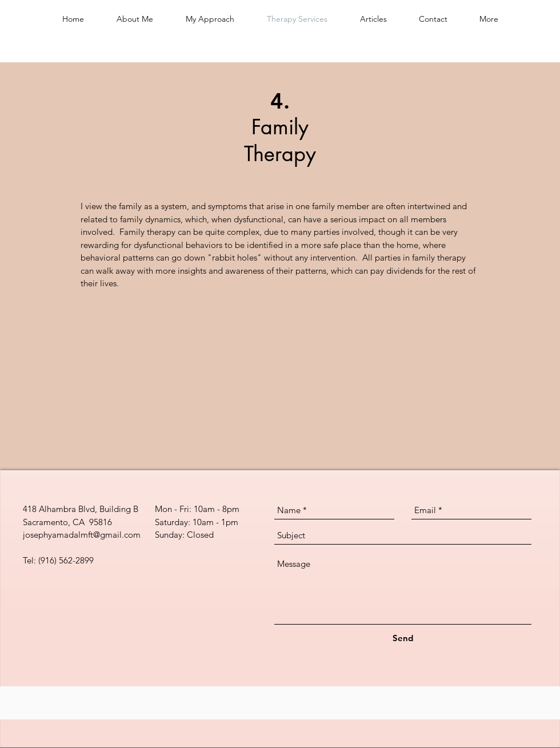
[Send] (403, 638)
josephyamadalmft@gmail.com (82, 535)
